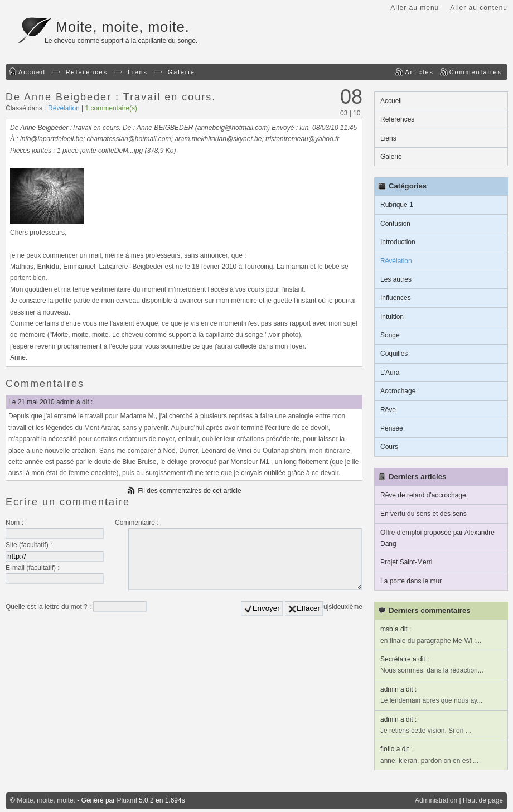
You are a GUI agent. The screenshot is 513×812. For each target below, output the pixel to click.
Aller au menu (415, 8)
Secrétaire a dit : (405, 659)
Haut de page (483, 800)
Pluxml (127, 800)
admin (66, 402)
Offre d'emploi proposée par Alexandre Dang (437, 538)
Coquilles (394, 354)
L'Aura (390, 373)
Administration (436, 800)
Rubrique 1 (397, 205)
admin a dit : (398, 689)
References (87, 72)
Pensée (392, 428)
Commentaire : (137, 523)
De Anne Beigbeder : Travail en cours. (111, 97)
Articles (419, 72)
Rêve (388, 410)
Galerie (182, 72)
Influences (396, 298)
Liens (138, 72)
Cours (389, 447)
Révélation (64, 108)
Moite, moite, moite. (123, 27)
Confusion (395, 224)
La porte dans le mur (411, 581)
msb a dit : (396, 629)
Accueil (32, 72)
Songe (390, 335)
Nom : (14, 523)
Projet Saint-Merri (406, 562)
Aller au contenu (479, 8)
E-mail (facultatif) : (33, 568)
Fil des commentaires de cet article (189, 491)
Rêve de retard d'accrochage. (424, 495)
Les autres (396, 279)
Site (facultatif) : (29, 545)
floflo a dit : (396, 749)
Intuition (392, 317)
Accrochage (398, 391)
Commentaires (476, 72)
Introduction (398, 242)
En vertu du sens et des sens (424, 514)
